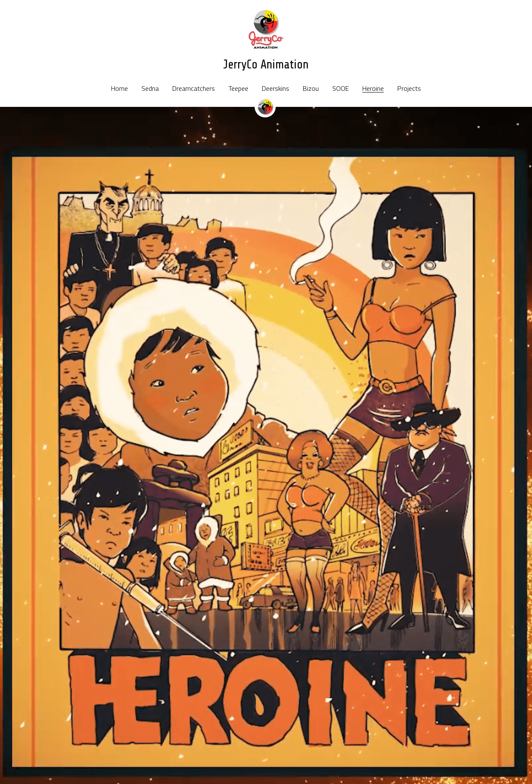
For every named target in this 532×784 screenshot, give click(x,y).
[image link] (266, 29)
